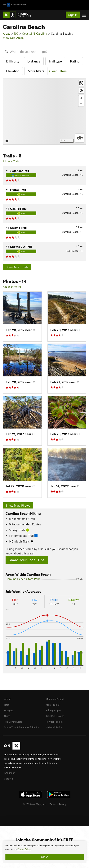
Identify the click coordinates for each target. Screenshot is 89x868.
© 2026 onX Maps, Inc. (35, 804)
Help (7, 705)
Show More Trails (17, 267)
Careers (8, 779)
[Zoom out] (81, 104)
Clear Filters (58, 71)
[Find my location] (81, 91)
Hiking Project (53, 710)
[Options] (80, 138)
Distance (34, 61)
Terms (53, 804)
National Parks (54, 727)
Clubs (7, 716)
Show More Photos (18, 505)
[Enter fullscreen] (81, 83)
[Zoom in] (81, 98)
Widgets (9, 710)
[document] (44, 852)
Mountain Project (55, 699)
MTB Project (53, 705)
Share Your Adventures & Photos (22, 727)
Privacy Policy (24, 849)
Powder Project (54, 722)
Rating (75, 61)
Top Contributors (13, 722)
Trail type (55, 61)
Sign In (73, 15)
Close (45, 857)
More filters (36, 71)
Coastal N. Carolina (35, 33)
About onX (10, 773)
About (7, 699)
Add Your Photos (12, 287)
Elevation (13, 71)
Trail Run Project (55, 716)
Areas (7, 33)
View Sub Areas (13, 38)
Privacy (63, 804)
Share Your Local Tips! (27, 560)
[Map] (44, 111)
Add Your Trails (11, 161)
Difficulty (13, 61)
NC (16, 33)
